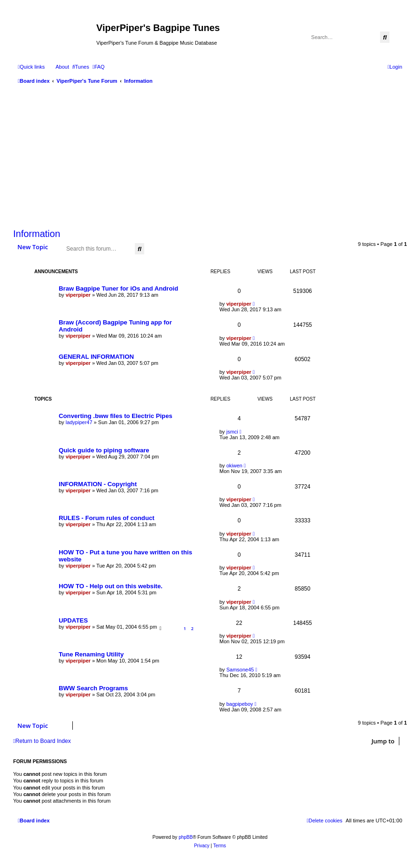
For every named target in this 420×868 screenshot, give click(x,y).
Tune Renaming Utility (91, 654)
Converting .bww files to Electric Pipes (116, 416)
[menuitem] (81, 67)
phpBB (186, 837)
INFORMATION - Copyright (98, 484)
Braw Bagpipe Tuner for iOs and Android (118, 288)
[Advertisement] (210, 155)
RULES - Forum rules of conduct (107, 518)
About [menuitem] (62, 67)
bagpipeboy (240, 704)
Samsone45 (240, 670)
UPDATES (73, 620)
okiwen (234, 466)
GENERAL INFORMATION (96, 357)
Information (37, 234)
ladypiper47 (79, 422)
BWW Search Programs (93, 688)
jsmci (232, 432)
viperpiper (78, 295)
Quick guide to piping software (104, 450)
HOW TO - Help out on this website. (111, 586)
